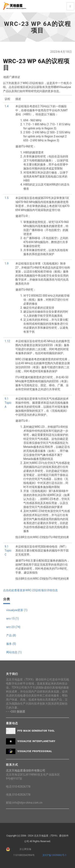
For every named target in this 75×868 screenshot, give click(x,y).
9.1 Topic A (8, 403)
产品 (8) (11, 635)
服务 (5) (11, 644)
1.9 (6, 264)
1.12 (7, 341)
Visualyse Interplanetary (36, 741)
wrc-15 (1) (12, 619)
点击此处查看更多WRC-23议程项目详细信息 (30, 590)
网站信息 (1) (14, 652)
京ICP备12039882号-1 (54, 855)
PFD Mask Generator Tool (36, 731)
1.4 (6, 106)
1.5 (6, 198)
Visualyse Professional (35, 751)
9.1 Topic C (8, 551)
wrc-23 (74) (13, 627)
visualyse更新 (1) (17, 610)
